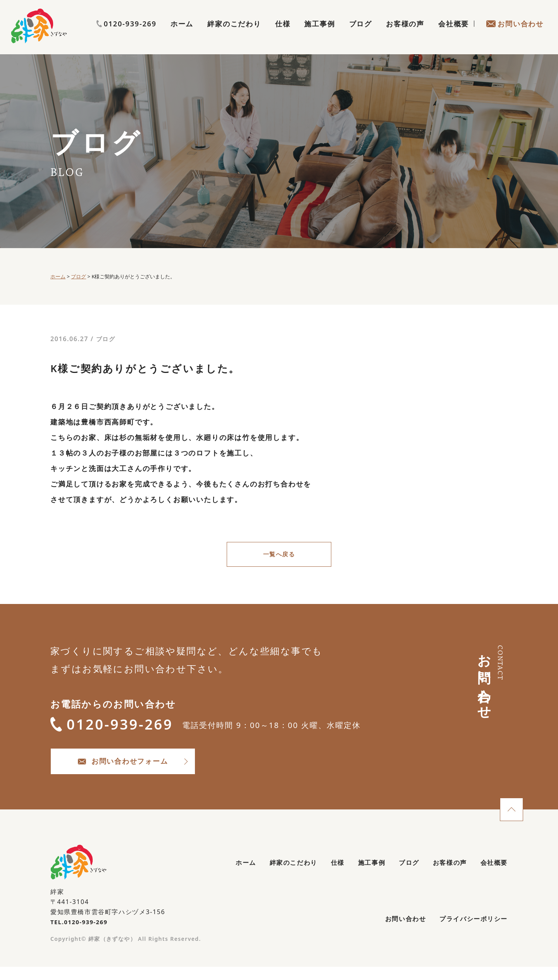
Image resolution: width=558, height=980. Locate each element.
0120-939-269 (514, 18)
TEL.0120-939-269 (81, 933)
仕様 (283, 33)
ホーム (182, 33)
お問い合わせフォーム (147, 770)
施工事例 (319, 33)
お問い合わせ (515, 33)
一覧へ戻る (279, 556)
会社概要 (454, 33)
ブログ (361, 33)
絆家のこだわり (234, 33)
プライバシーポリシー (469, 933)
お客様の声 (405, 33)
